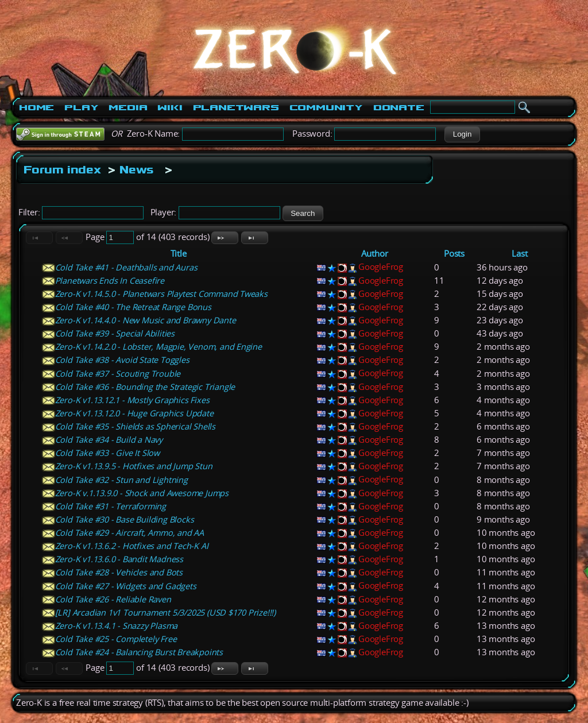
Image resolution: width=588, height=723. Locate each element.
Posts (454, 254)
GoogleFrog (381, 267)
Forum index (62, 169)
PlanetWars (236, 107)
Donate (399, 107)
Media (128, 107)
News (137, 169)
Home (36, 107)
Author (375, 254)
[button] (462, 134)
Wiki (170, 107)
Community (326, 107)
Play (81, 107)
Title (179, 254)
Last (519, 254)
